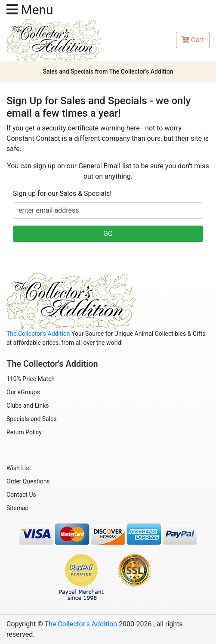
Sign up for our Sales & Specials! (62, 194)
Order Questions (28, 481)
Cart (193, 40)
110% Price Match (31, 379)
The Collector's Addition (38, 334)
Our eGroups (23, 392)
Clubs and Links (28, 406)
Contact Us (21, 495)
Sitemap (17, 508)
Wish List (19, 468)
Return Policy (24, 432)
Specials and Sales (32, 419)
